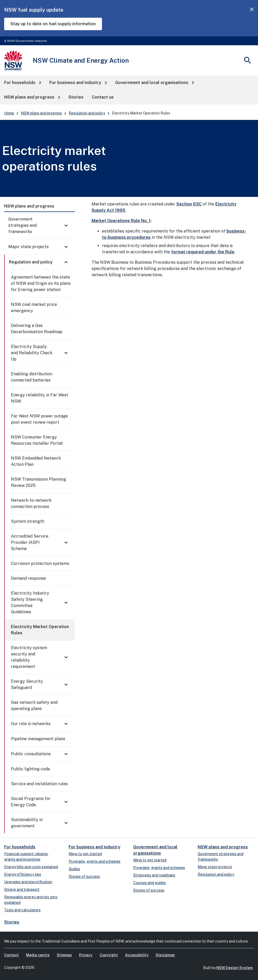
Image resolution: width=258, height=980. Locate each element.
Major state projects (28, 247)
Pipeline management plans (38, 739)
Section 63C (189, 204)
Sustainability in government (27, 823)
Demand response (28, 578)
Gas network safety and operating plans (34, 705)
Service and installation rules (39, 784)
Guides (74, 869)
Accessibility (137, 955)
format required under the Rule (203, 252)
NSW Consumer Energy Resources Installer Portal (37, 440)
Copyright (109, 955)
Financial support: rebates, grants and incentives (26, 857)
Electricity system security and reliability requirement (29, 657)
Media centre (38, 955)
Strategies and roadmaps (154, 875)
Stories (12, 922)
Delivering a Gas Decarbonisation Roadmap (37, 329)
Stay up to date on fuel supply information (53, 24)
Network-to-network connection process (31, 503)
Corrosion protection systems (40, 563)
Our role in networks (31, 724)
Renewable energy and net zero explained (31, 900)
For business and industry (95, 847)
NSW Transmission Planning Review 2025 (38, 482)
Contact (11, 955)
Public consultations (31, 754)
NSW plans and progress (41, 113)
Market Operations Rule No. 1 (121, 221)
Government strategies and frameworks (22, 225)
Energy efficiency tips (23, 874)
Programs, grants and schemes (95, 861)
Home (9, 113)
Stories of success (84, 876)
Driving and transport (22, 889)
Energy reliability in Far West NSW (40, 398)
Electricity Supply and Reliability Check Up (32, 353)
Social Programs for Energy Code (31, 802)
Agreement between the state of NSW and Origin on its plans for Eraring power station (41, 283)
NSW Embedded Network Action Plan (36, 461)
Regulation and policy (87, 113)
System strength (28, 521)
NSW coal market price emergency (34, 308)
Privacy (86, 955)
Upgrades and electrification (28, 882)
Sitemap (64, 955)
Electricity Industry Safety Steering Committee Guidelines (30, 602)
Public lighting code (30, 769)
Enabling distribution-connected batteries (32, 377)
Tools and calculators (22, 910)
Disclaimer (165, 955)
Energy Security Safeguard (27, 684)
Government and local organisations (155, 850)
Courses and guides (150, 883)
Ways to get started (85, 854)
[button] (23, 83)
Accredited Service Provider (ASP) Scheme (30, 542)
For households (20, 847)
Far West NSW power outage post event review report (39, 419)
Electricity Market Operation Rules (40, 630)
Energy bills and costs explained (31, 867)
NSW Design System (235, 968)
